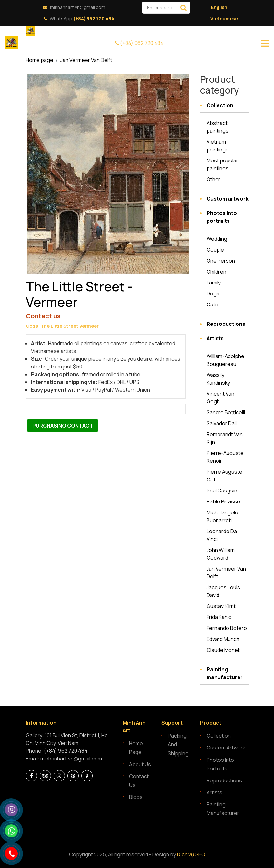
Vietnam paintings (218, 146)
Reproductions (226, 324)
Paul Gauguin (222, 491)
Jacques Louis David (223, 591)
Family (214, 283)
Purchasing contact (63, 426)
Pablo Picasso (223, 501)
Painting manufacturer (225, 673)
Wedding (217, 239)
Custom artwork (228, 199)
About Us (140, 764)
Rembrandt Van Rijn (225, 438)
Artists (215, 338)
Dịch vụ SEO (191, 854)
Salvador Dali (222, 423)
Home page (40, 60)
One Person (221, 261)
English (219, 7)
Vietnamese (224, 19)
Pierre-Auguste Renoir (225, 457)
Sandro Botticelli (226, 412)
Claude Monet (223, 650)
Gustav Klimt (221, 606)
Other (213, 179)
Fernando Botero (227, 628)
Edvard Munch (223, 639)
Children (216, 272)
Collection (220, 105)
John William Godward (221, 554)
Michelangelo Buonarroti (222, 516)
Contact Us (139, 781)
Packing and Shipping (178, 744)
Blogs (136, 797)
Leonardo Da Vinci (222, 535)
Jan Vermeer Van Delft (86, 60)
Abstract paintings (218, 127)
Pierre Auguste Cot (224, 476)
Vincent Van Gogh (220, 398)
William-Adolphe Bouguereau (225, 360)
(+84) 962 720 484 (93, 19)
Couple (215, 250)
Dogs (213, 294)
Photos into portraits (222, 217)
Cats (212, 305)
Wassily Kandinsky (218, 379)
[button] (183, 80)
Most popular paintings (222, 164)
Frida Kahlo (219, 617)
